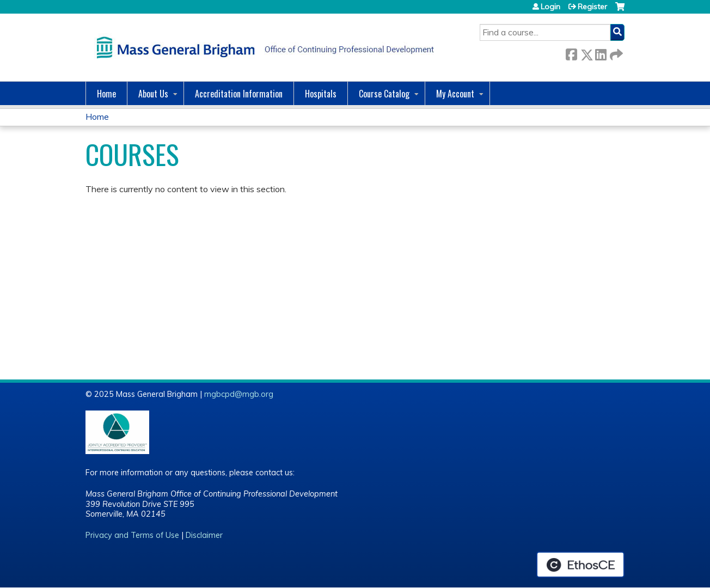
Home (106, 94)
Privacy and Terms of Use (132, 535)
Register (592, 7)
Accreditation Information (239, 94)
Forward (615, 53)
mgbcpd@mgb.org (239, 394)
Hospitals (321, 94)
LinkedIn (601, 53)
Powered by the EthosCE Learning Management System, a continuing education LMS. (580, 565)
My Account (455, 94)
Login (550, 7)
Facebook (571, 53)
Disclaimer (204, 535)
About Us (153, 94)
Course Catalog (384, 94)
